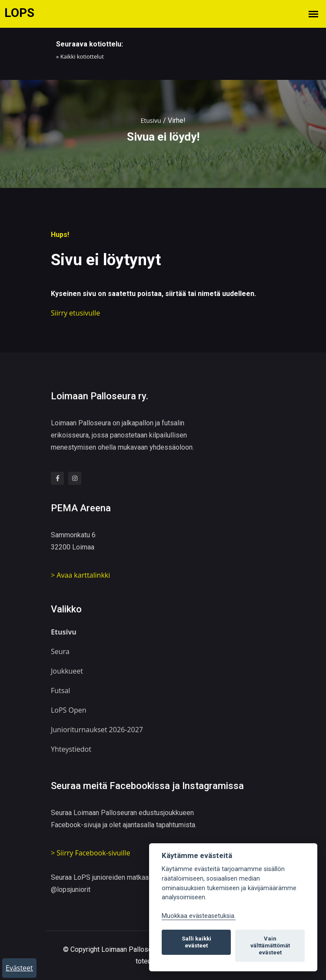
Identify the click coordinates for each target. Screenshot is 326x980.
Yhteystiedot (71, 749)
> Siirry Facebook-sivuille (90, 853)
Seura (60, 651)
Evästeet (19, 968)
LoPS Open (69, 710)
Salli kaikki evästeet (196, 942)
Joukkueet (67, 671)
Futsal (60, 691)
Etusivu (151, 120)
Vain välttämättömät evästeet (270, 945)
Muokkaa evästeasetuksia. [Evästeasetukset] (199, 916)
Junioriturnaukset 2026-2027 (97, 730)
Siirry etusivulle (75, 313)
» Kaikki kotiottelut (80, 56)
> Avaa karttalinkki (80, 575)
